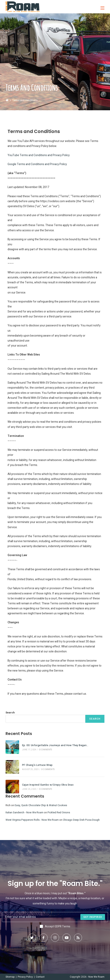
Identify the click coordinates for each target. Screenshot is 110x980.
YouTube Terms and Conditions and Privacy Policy (39, 155)
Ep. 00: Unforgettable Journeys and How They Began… (55, 745)
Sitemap (10, 977)
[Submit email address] (93, 917)
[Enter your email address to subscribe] (55, 917)
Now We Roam (96, 977)
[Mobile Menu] (101, 7)
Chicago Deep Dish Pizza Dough (81, 820)
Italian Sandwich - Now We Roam (24, 812)
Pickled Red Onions (59, 812)
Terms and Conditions (25, 100)
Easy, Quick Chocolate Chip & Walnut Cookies (41, 805)
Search (10, 713)
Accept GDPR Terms (55, 926)
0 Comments (45, 750)
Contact (40, 977)
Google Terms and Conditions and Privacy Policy (37, 164)
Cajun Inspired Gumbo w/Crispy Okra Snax (48, 785)
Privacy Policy (25, 977)
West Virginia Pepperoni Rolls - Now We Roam (32, 820)
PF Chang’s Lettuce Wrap (37, 765)
